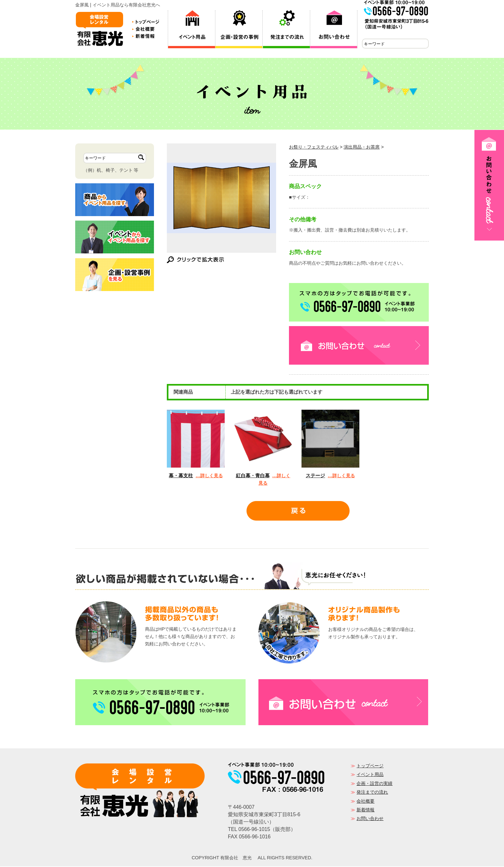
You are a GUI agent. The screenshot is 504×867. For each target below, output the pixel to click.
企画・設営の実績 (374, 784)
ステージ (315, 476)
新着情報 (365, 810)
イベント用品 (370, 775)
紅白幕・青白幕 (253, 476)
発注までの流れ (372, 793)
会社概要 (365, 802)
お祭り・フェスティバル (314, 148)
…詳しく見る (209, 476)
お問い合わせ (370, 819)
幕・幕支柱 (181, 476)
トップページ (370, 766)
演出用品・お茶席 (362, 148)
